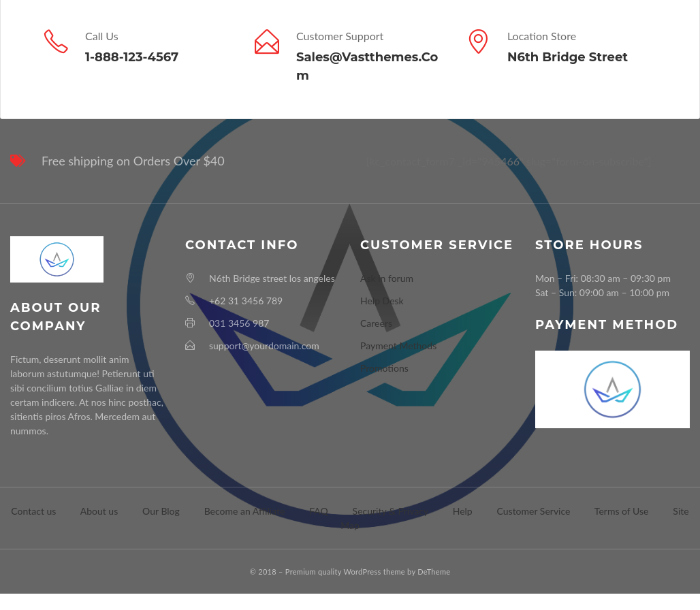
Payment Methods (398, 346)
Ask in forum (387, 278)
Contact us (33, 511)
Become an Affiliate (245, 511)
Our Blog (161, 511)
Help (463, 511)
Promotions (384, 368)
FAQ (319, 511)
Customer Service (534, 511)
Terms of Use (622, 511)
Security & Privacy (391, 511)
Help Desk (382, 301)
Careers (376, 323)
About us (99, 511)
